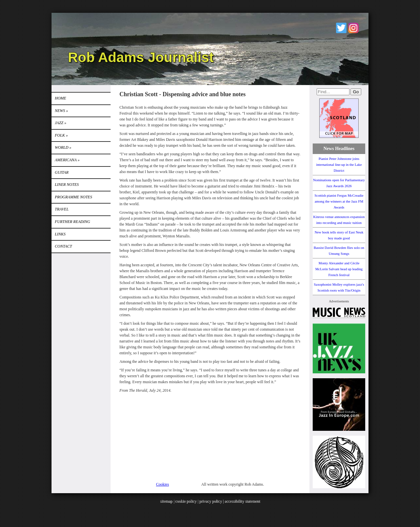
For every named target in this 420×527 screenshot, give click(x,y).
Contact (63, 246)
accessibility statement (242, 501)
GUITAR (62, 172)
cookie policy (186, 501)
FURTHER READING (73, 222)
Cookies (163, 484)
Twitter (341, 28)
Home (61, 98)
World (63, 147)
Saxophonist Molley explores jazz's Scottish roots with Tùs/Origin (339, 287)
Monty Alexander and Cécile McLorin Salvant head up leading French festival (339, 269)
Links (60, 234)
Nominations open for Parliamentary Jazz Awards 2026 (339, 183)
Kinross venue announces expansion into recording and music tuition (339, 220)
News (61, 111)
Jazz (61, 123)
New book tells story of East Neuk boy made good (339, 235)
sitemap (166, 501)
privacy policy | (212, 501)
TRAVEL (62, 209)
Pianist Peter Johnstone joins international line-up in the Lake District (339, 165)
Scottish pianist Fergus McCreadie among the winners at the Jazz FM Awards (339, 201)
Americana (67, 160)
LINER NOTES (67, 185)
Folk (61, 135)
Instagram (353, 28)
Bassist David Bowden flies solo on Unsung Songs (339, 251)
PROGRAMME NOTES (73, 197)
